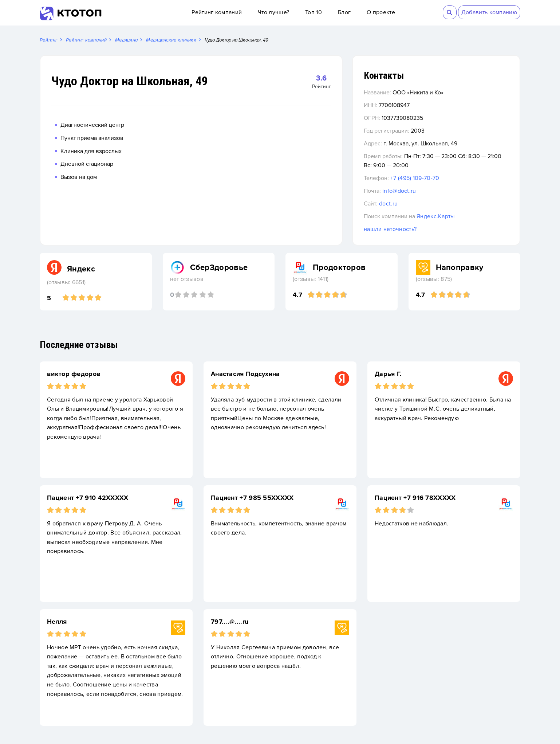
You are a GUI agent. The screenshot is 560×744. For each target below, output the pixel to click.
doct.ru (388, 204)
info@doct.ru (399, 191)
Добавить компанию (489, 12)
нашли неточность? (390, 229)
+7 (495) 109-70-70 (415, 178)
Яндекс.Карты (436, 216)
